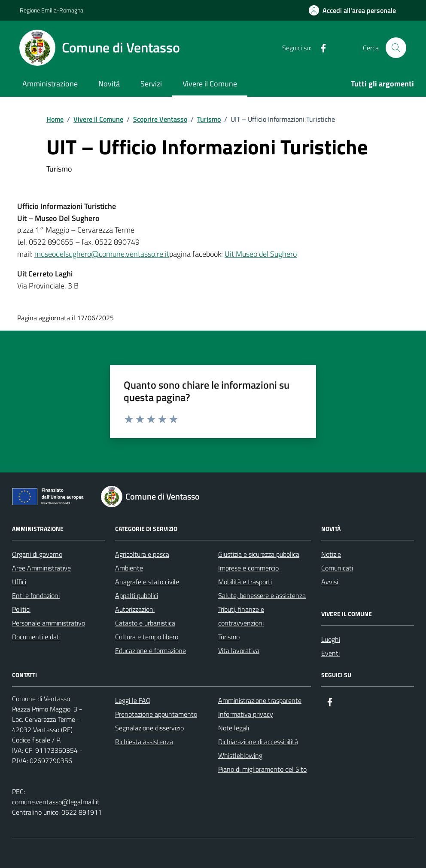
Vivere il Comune (210, 84)
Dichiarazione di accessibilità (258, 742)
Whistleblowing (240, 755)
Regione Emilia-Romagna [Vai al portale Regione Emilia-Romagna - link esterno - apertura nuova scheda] (52, 10)
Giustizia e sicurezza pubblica (259, 554)
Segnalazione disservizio (149, 728)
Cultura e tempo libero (147, 637)
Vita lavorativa (239, 650)
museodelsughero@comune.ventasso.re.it (102, 254)
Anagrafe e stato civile (147, 582)
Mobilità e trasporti (245, 582)
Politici (21, 609)
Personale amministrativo (49, 623)
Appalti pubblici (137, 595)
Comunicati (337, 568)
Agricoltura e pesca (142, 554)
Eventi (330, 653)
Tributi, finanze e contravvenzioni (241, 616)
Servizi (151, 84)
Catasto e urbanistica (145, 623)
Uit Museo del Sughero (261, 254)
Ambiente (129, 568)
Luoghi (331, 639)
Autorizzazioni (135, 609)
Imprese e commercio (248, 568)
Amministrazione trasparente (260, 700)
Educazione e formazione (151, 650)
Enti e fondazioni (36, 595)
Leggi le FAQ (133, 700)
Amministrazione (50, 84)
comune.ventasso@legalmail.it (56, 802)
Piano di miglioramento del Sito (262, 769)
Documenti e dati (36, 637)
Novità (109, 84)
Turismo (229, 637)
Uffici (19, 582)
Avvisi (330, 582)
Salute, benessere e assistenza (262, 595)
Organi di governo (37, 554)
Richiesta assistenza (144, 742)
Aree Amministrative (41, 568)
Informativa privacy (246, 714)
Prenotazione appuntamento (156, 714)
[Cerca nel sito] (396, 48)
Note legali (234, 728)
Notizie (331, 554)
